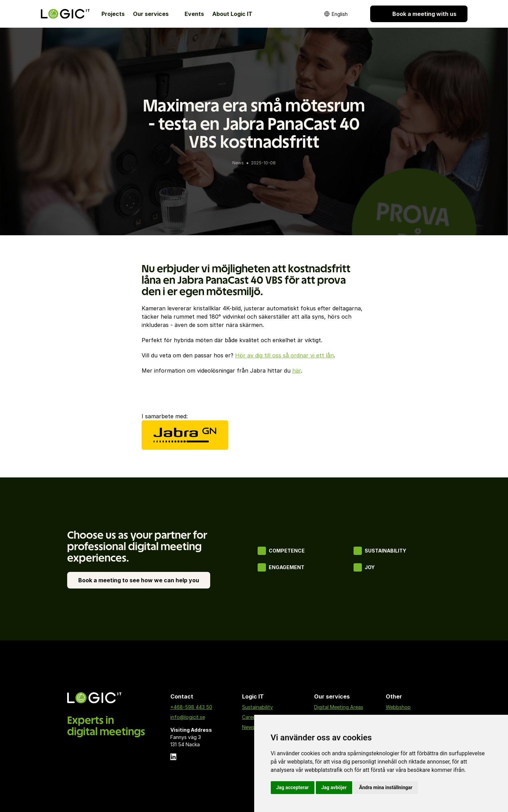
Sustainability (257, 707)
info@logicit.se (188, 717)
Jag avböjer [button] (334, 787)
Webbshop (398, 707)
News (248, 727)
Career (250, 717)
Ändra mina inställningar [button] (386, 787)
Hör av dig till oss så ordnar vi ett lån (284, 355)
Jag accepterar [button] (293, 787)
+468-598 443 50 (191, 707)
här (297, 371)
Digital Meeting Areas (339, 707)
